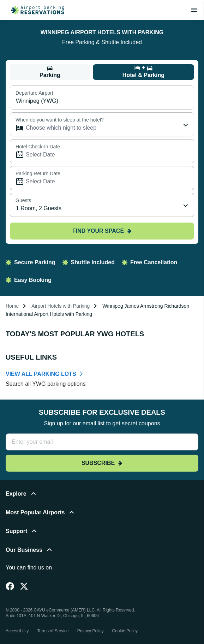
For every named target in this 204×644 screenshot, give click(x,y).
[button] (102, 498)
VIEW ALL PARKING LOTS (41, 374)
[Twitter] (24, 586)
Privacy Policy (91, 631)
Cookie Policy (125, 631)
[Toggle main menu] (194, 10)
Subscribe (102, 463)
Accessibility (17, 631)
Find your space (102, 231)
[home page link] (35, 10)
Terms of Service (53, 631)
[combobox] (102, 205)
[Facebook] (10, 586)
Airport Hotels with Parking (61, 306)
